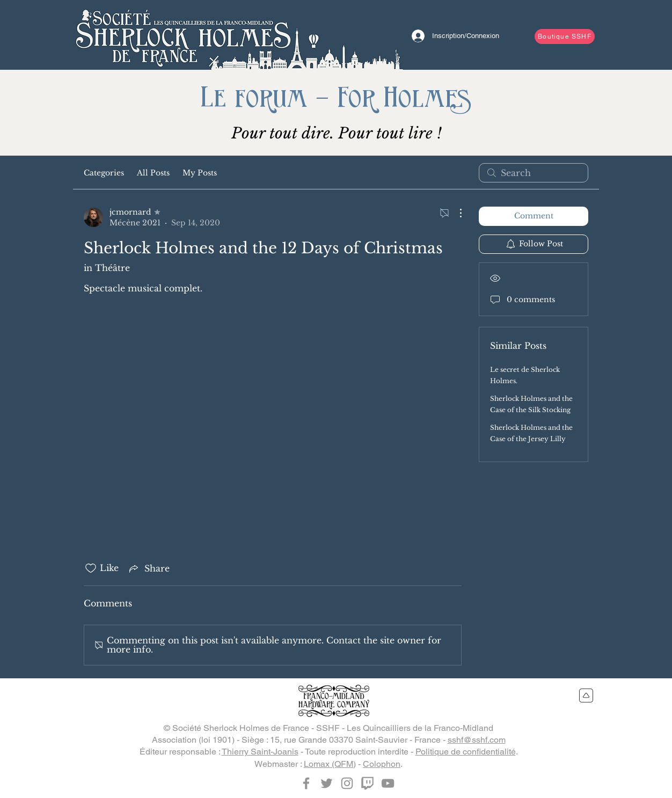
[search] (534, 173)
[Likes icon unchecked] (91, 568)
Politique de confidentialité (466, 752)
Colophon (382, 764)
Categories (104, 173)
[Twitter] (327, 783)
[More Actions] (455, 213)
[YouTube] (388, 783)
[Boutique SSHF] (565, 36)
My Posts (200, 173)
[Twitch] (367, 783)
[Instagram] (347, 783)
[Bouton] (183, 35)
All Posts (153, 173)
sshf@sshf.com (477, 740)
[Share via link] (148, 568)
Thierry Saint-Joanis (260, 752)
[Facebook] (306, 783)
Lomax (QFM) (330, 764)
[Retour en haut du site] (586, 695)
